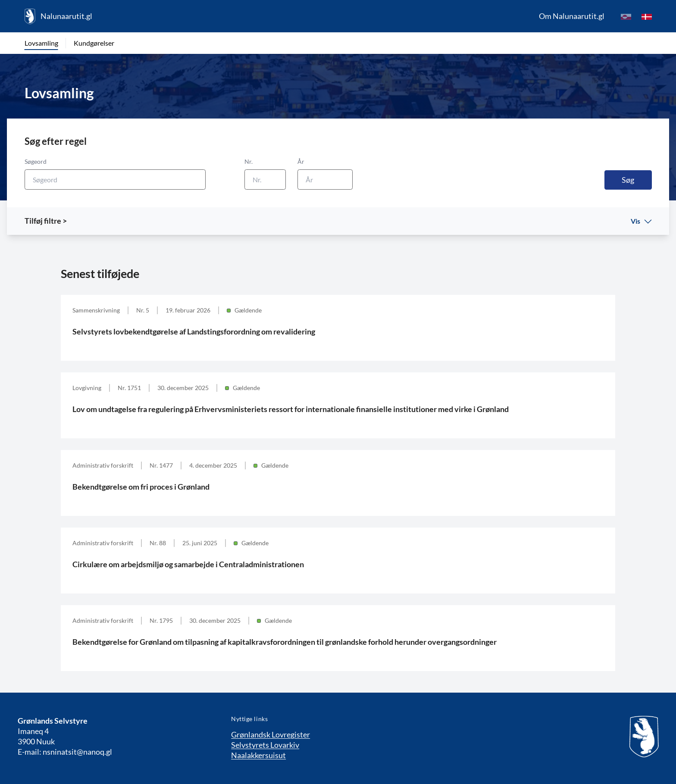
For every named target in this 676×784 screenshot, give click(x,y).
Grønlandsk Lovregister (271, 734)
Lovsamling (41, 43)
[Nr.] (265, 180)
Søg (628, 180)
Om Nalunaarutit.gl (572, 16)
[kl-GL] (626, 16)
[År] (325, 180)
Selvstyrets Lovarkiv (265, 745)
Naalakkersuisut (258, 755)
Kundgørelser (94, 43)
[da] (647, 16)
